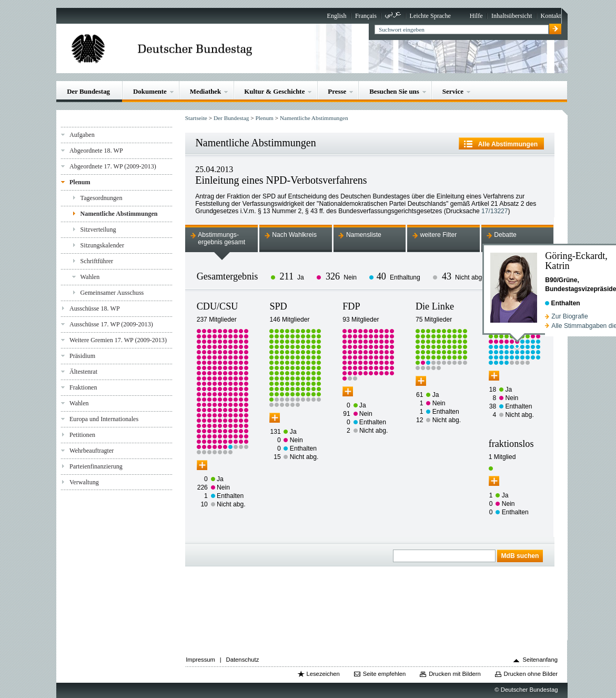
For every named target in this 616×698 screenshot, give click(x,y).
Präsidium (82, 356)
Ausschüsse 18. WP (95, 308)
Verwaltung (84, 482)
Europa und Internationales (104, 419)
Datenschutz (243, 660)
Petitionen (82, 435)
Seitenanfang (540, 660)
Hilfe (476, 16)
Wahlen (90, 277)
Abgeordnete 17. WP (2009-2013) (113, 166)
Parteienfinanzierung (96, 466)
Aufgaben (82, 135)
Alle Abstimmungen (508, 144)
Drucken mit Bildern (455, 674)
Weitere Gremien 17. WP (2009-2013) (118, 340)
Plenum (80, 182)
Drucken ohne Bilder (531, 674)
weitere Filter (439, 235)
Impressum (200, 660)
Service (453, 91)
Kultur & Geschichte (274, 91)
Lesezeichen (323, 674)
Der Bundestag (88, 91)
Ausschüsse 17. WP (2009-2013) (111, 324)
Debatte (505, 235)
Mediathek (206, 91)
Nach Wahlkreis (294, 235)
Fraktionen (83, 387)
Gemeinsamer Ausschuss (112, 293)
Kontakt (551, 16)
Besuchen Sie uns (394, 91)
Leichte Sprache (430, 16)
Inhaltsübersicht (512, 16)
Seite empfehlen (385, 674)
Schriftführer (97, 261)
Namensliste (364, 235)
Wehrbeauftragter (92, 451)
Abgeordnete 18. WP (96, 151)
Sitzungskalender (102, 245)
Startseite (196, 118)
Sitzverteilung (98, 230)
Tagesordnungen (102, 198)
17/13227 (495, 211)
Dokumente (150, 91)
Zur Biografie (569, 316)
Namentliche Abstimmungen (119, 214)
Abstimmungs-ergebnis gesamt (221, 238)
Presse (337, 91)
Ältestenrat (83, 372)
